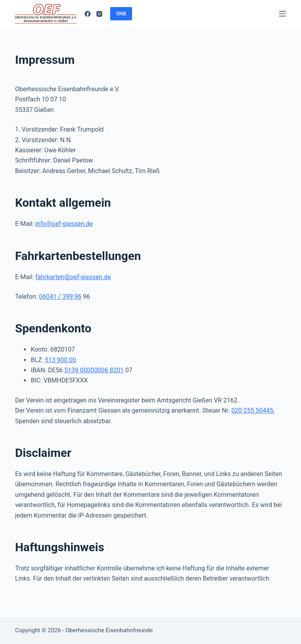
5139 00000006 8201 (94, 370)
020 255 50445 (252, 410)
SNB (121, 14)
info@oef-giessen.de (64, 224)
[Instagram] (99, 14)
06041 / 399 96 (60, 297)
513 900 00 (60, 360)
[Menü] (283, 14)
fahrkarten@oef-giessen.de (73, 277)
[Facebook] (88, 14)
